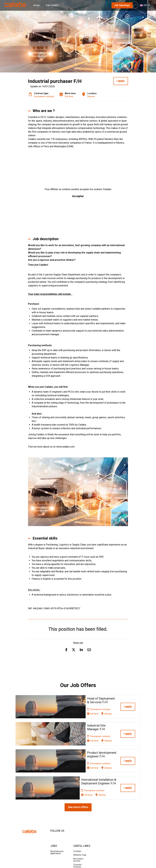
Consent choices (77, 833)
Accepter (78, 196)
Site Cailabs (52, 5)
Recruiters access (78, 827)
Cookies (77, 819)
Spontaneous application (57, 820)
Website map (80, 823)
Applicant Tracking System (78, 862)
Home (36, 5)
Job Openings (122, 5)
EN (145, 5)
